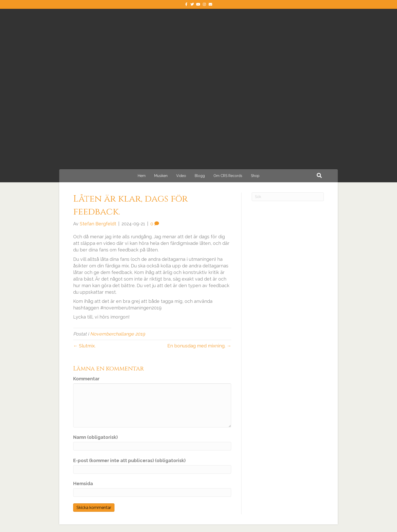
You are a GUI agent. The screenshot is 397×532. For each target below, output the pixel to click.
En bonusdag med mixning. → (199, 346)
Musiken (161, 176)
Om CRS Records (228, 176)
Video (181, 176)
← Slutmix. (84, 346)
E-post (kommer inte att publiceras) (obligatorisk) (129, 460)
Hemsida (83, 484)
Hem (142, 176)
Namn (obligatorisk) (95, 437)
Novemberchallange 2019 (118, 334)
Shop (255, 176)
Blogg (200, 176)
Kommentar (86, 379)
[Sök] (319, 175)
